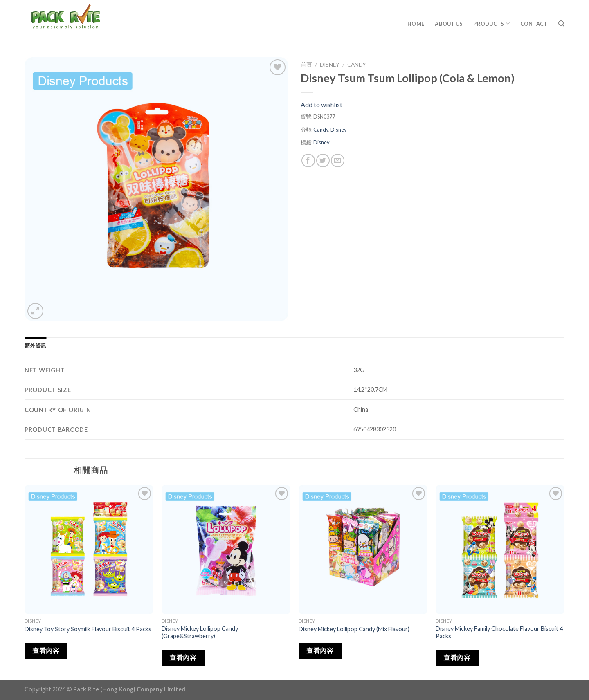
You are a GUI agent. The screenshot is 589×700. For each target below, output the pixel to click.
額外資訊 (35, 346)
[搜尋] (561, 24)
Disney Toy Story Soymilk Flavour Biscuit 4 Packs (88, 629)
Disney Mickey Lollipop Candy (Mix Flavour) (354, 629)
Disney (330, 65)
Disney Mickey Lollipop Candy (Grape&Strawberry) (200, 633)
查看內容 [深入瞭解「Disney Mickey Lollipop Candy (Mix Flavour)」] (320, 651)
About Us (449, 24)
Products (491, 24)
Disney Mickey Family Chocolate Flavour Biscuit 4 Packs (499, 633)
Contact (534, 24)
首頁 (306, 65)
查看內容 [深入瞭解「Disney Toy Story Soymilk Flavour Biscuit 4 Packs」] (46, 651)
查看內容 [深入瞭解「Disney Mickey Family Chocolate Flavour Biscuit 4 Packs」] (457, 657)
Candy (357, 65)
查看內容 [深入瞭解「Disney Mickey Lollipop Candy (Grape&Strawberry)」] (183, 657)
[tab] (35, 346)
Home (416, 24)
